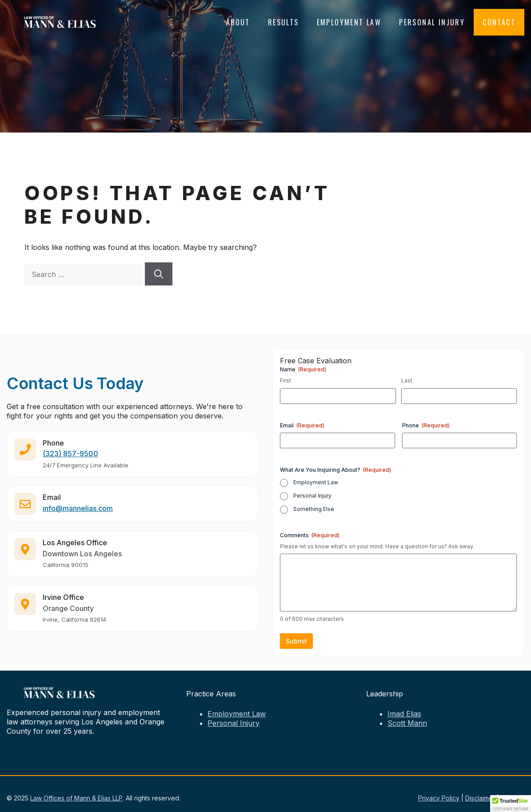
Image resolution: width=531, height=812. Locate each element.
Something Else (314, 509)
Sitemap (513, 798)
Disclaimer (480, 798)
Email (302, 425)
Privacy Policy (439, 798)
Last (407, 380)
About (238, 22)
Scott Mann (407, 723)
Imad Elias (404, 714)
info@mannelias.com (78, 515)
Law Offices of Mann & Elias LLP (76, 798)
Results (283, 22)
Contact (499, 22)
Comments (310, 535)
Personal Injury (432, 22)
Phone (426, 425)
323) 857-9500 (72, 461)
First (285, 380)
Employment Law (349, 22)
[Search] (159, 274)
